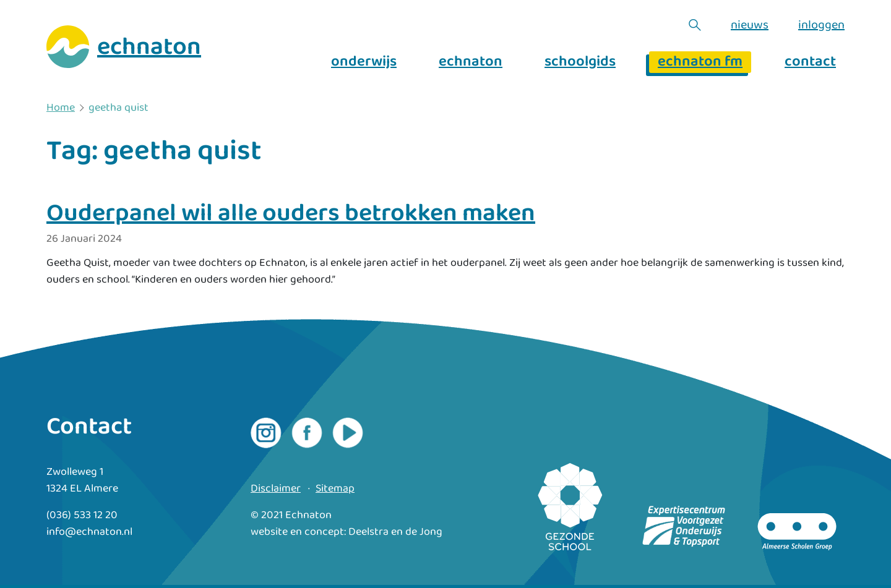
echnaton (471, 62)
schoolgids (580, 62)
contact (810, 62)
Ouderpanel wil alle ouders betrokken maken (291, 213)
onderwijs (364, 62)
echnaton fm (700, 62)
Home (61, 108)
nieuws (750, 25)
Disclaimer (276, 489)
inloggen (821, 25)
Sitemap (335, 489)
